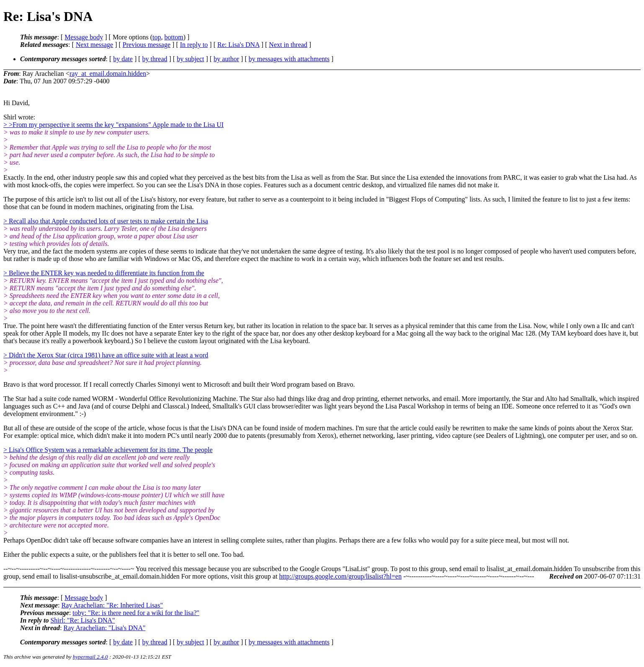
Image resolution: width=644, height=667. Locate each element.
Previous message (147, 45)
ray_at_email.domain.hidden (108, 74)
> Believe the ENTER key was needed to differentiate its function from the (104, 273)
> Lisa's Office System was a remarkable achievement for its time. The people (108, 450)
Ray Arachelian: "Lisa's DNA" (105, 628)
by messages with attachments (289, 59)
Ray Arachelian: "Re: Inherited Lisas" (112, 605)
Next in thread (288, 45)
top (157, 37)
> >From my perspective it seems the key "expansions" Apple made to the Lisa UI (113, 125)
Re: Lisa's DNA (238, 45)
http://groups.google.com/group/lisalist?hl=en (341, 576)
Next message (94, 45)
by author (226, 59)
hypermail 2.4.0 (90, 657)
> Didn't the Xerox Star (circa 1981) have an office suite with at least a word (106, 355)
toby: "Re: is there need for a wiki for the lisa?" (136, 613)
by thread (155, 59)
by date (123, 59)
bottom (174, 37)
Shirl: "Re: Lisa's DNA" (82, 620)
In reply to (194, 45)
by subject (190, 59)
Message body (84, 37)
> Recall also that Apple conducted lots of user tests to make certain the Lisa (106, 221)
